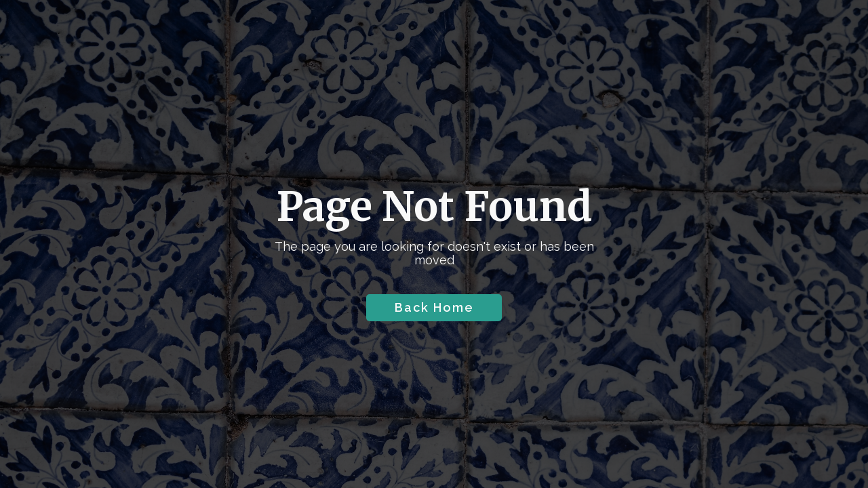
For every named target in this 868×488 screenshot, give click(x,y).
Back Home (434, 307)
